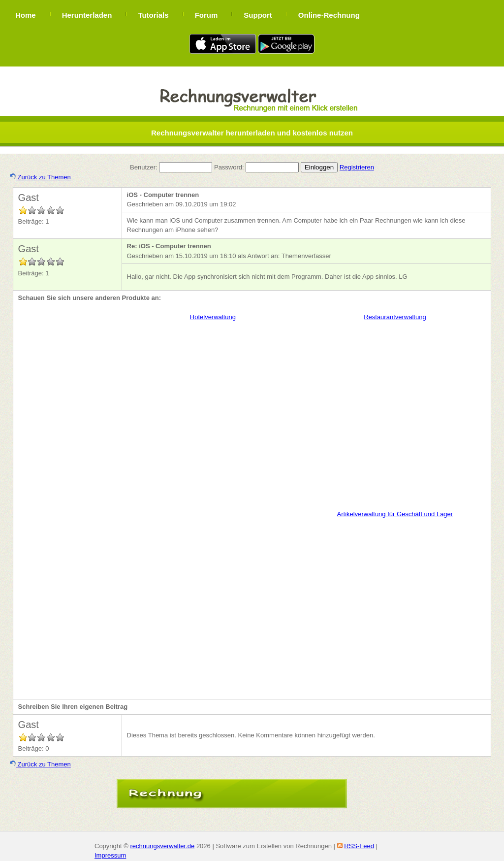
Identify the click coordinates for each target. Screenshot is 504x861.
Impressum (110, 855)
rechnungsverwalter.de (162, 846)
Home (26, 15)
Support (258, 15)
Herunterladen (87, 15)
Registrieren (357, 167)
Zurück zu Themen (40, 177)
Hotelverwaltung (213, 317)
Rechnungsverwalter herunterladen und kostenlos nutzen (252, 133)
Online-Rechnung (329, 15)
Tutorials (153, 15)
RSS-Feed (359, 846)
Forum (206, 15)
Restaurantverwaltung (395, 317)
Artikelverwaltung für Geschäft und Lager (395, 514)
